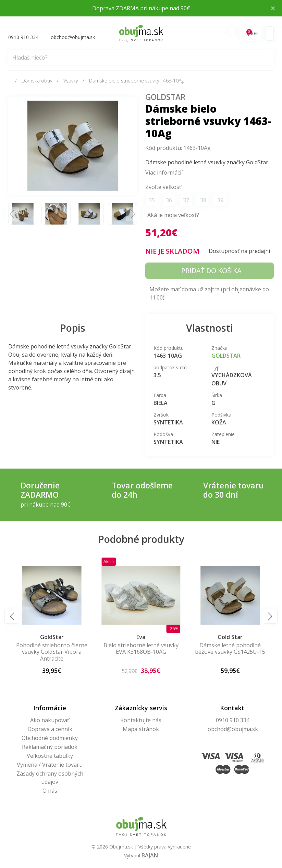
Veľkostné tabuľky (50, 756)
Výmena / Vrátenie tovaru (50, 765)
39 (220, 201)
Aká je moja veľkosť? (173, 216)
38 (203, 201)
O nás (50, 791)
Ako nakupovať (50, 720)
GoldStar (165, 97)
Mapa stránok (141, 729)
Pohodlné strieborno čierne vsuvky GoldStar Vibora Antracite (141, 652)
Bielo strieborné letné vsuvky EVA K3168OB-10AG (230, 649)
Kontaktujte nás (141, 720)
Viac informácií (164, 173)
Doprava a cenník (50, 729)
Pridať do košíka (211, 271)
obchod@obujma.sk (233, 729)
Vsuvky (71, 81)
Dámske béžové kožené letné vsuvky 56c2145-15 (52, 649)
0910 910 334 (233, 720)
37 (186, 201)
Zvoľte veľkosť (163, 188)
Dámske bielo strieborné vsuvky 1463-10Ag (136, 81)
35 (152, 201)
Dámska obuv (37, 81)
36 (169, 201)
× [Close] (273, 8)
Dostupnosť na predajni (239, 251)
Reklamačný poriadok (50, 747)
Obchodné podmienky (50, 738)
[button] (12, 617)
